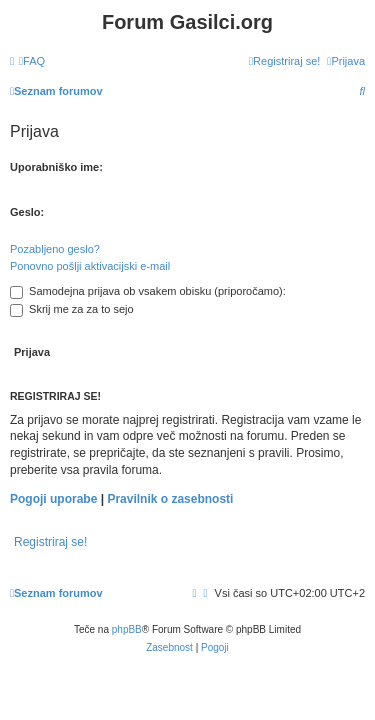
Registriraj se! (50, 542)
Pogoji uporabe (53, 499)
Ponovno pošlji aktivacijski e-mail (90, 266)
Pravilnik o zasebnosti (170, 499)
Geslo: (27, 212)
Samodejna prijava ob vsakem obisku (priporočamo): (148, 291)
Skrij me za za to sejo (72, 309)
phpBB (127, 629)
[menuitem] (32, 61)
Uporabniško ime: (56, 167)
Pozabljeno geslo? (55, 249)
